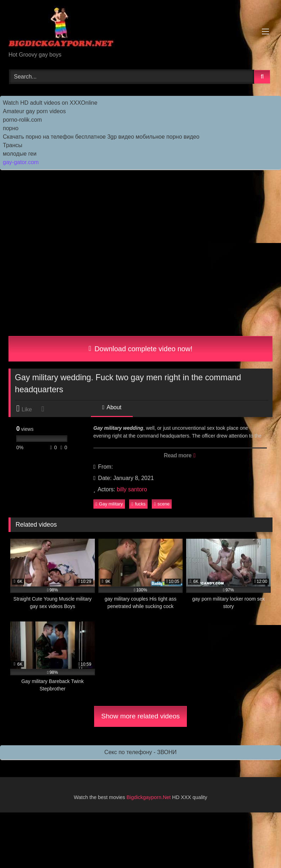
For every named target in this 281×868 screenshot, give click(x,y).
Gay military (109, 504)
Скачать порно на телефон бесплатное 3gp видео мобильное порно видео (101, 137)
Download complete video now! (140, 349)
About (112, 407)
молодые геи (20, 154)
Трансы (13, 145)
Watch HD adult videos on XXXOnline (50, 103)
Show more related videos (140, 716)
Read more (180, 455)
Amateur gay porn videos (34, 111)
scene (162, 504)
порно (11, 128)
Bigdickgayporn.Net (150, 797)
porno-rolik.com (22, 120)
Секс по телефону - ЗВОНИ (140, 752)
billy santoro (132, 489)
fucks (138, 504)
